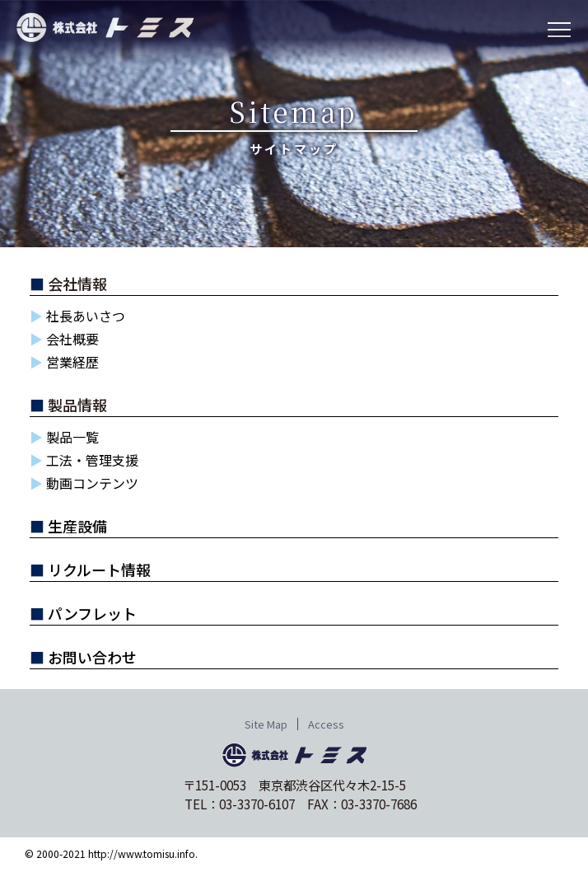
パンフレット (92, 613)
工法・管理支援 (92, 460)
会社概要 (72, 339)
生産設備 (77, 526)
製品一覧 (72, 437)
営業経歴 (72, 362)
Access (326, 724)
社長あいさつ (86, 316)
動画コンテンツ (92, 483)
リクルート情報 (99, 570)
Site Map (266, 724)
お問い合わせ (92, 657)
